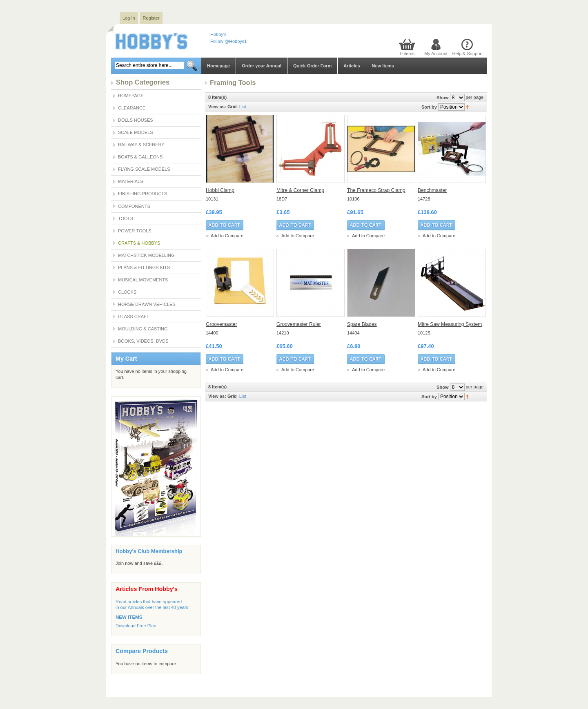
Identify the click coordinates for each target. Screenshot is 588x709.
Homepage (218, 66)
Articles (352, 66)
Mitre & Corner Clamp (300, 190)
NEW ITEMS (129, 617)
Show (442, 98)
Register (151, 18)
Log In (129, 18)
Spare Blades (362, 324)
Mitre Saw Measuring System (450, 324)
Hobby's (218, 34)
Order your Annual (262, 66)
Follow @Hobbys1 (228, 41)
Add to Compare (227, 236)
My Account (436, 54)
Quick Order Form (312, 66)
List (243, 107)
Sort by (429, 107)
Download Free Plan (136, 626)
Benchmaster (432, 190)
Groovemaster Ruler (299, 324)
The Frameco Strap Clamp (376, 190)
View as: (217, 107)
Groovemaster (222, 324)
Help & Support (467, 54)
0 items (407, 54)
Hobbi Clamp (220, 190)
